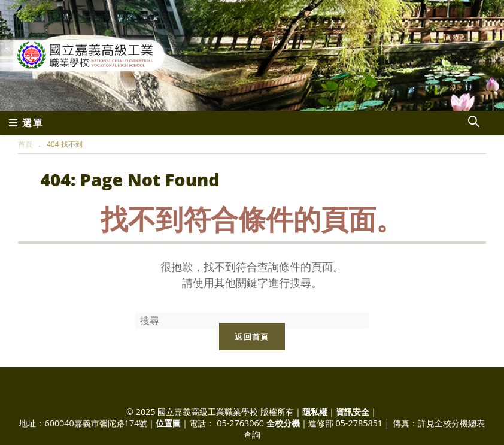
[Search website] (473, 123)
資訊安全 (353, 412)
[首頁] (25, 144)
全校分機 (283, 423)
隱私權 (315, 412)
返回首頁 (252, 337)
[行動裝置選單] (26, 123)
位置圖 (168, 423)
